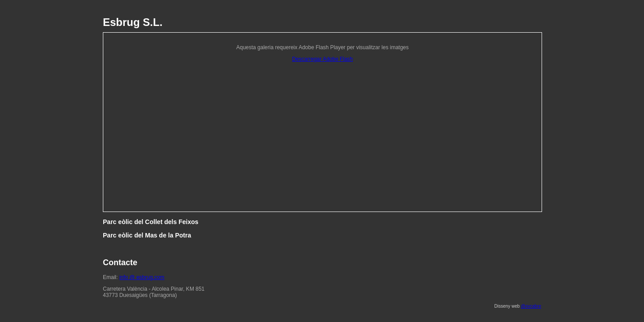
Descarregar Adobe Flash (322, 59)
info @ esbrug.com (142, 277)
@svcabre (531, 306)
